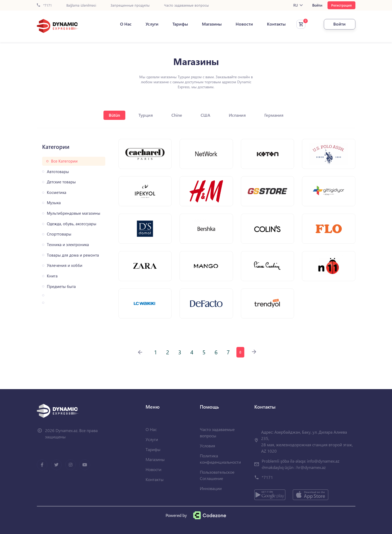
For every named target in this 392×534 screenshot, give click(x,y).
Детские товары (61, 182)
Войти (317, 5)
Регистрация (341, 5)
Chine (177, 115)
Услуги (152, 24)
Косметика (57, 192)
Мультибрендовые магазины (74, 213)
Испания (237, 115)
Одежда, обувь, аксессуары (72, 224)
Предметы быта (61, 286)
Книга (52, 276)
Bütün (114, 115)
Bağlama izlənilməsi (81, 5)
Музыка (54, 203)
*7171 (44, 5)
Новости (244, 24)
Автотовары (58, 172)
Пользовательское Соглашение (217, 475)
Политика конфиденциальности (220, 459)
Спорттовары (59, 234)
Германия (274, 115)
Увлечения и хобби (65, 265)
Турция (146, 115)
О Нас (126, 24)
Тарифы (180, 24)
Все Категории (64, 161)
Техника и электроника (68, 245)
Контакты (276, 24)
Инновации (211, 488)
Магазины (212, 24)
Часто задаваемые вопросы (186, 5)
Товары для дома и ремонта (73, 255)
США (205, 115)
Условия (207, 446)
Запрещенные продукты (130, 5)
